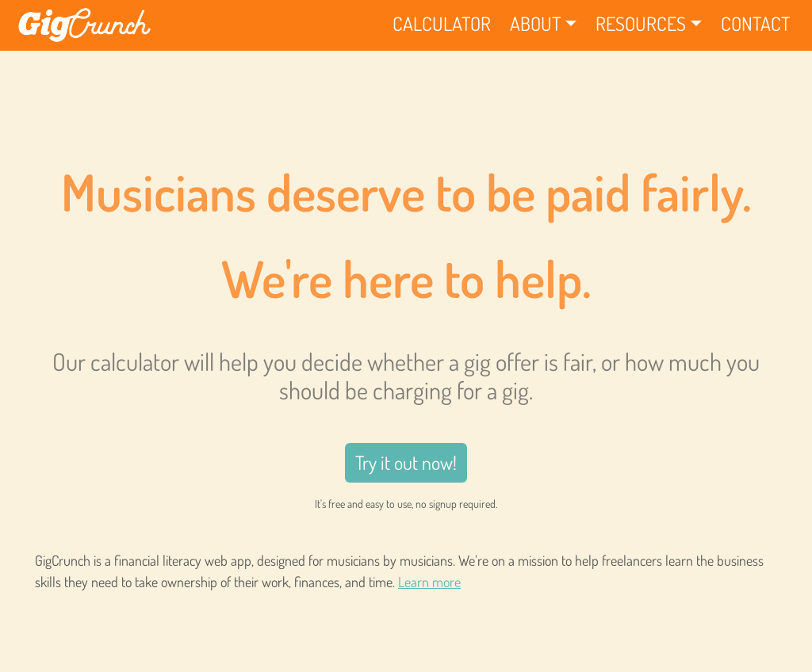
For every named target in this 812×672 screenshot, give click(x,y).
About (535, 23)
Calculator (442, 23)
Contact (755, 23)
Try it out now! (406, 462)
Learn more (429, 582)
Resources (641, 23)
